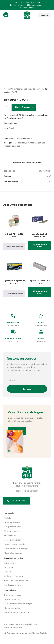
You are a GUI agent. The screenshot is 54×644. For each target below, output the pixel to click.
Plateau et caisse (12, 146)
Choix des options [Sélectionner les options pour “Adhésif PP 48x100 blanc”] (14, 246)
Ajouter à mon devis (24, 107)
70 (50, 181)
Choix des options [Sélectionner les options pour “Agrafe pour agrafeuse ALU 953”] (14, 293)
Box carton (38, 89)
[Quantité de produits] (8, 107)
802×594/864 (45, 171)
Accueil (7, 89)
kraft (49, 176)
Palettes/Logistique (22, 89)
